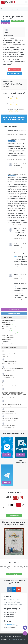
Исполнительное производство (9, 333)
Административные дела (7, 327)
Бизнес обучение (6, 340)
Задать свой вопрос (14, 74)
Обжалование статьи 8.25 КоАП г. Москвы (11, 418)
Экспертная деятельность (8, 337)
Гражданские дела (15, 9)
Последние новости (9, 616)
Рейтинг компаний (9, 614)
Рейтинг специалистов (10, 612)
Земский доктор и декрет (7, 376)
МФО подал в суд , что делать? (9, 425)
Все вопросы (5, 9)
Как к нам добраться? (14, 574)
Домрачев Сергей (12, 103)
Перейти (7, 455)
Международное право (7, 335)
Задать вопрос (14, 309)
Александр (17, 276)
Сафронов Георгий (12, 109)
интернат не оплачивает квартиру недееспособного (13, 369)
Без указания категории (7, 320)
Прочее (4, 342)
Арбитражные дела (6, 329)
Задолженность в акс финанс (8, 411)
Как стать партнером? (14, 516)
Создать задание (14, 70)
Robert (7, 32)
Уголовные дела (6, 322)
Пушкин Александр (13, 97)
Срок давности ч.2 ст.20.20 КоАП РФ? (10, 361)
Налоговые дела (6, 331)
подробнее (13, 628)
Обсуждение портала (7, 344)
